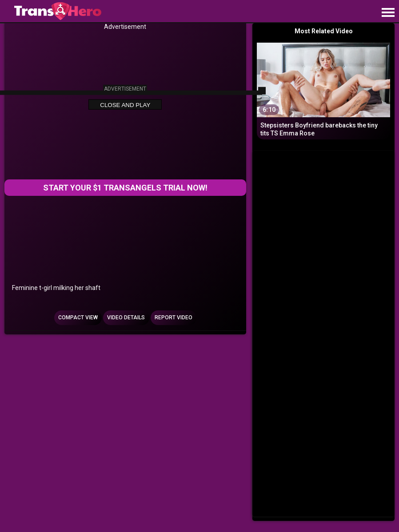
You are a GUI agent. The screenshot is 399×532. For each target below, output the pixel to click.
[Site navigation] (388, 13)
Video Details (126, 318)
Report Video (174, 318)
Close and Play (125, 105)
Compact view (78, 318)
